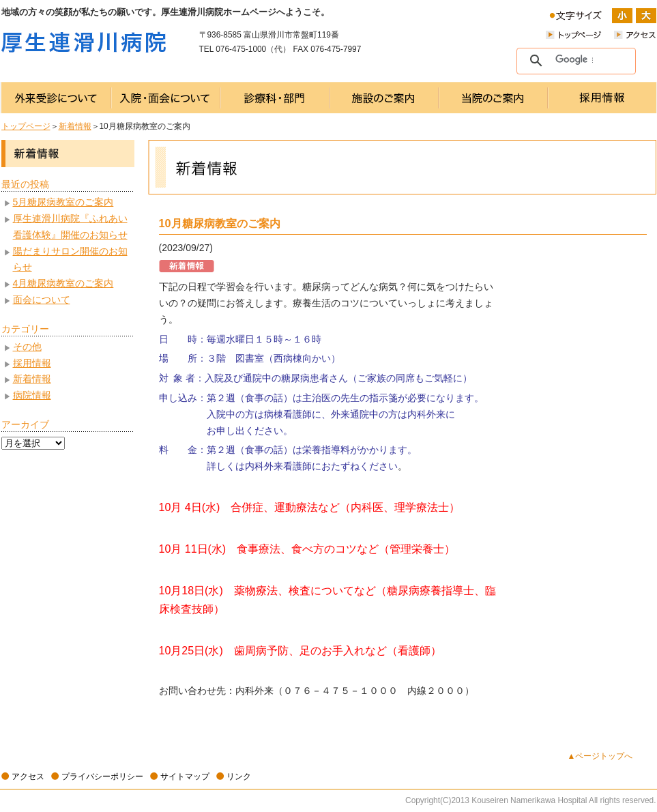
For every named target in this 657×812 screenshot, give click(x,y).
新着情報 (75, 126)
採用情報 (32, 363)
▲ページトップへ (600, 756)
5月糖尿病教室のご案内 (63, 202)
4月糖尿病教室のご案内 (63, 283)
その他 (27, 347)
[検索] (574, 60)
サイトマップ (185, 777)
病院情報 (32, 395)
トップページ (26, 126)
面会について (42, 300)
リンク (239, 777)
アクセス (28, 777)
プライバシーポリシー (102, 777)
